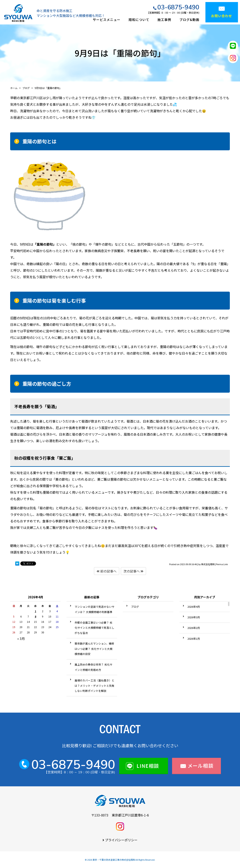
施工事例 (164, 20)
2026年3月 (194, 617)
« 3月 (21, 638)
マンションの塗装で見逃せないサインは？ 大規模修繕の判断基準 (94, 609)
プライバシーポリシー (121, 840)
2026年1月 (194, 639)
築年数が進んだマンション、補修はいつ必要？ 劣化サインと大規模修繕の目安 (94, 649)
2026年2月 (194, 628)
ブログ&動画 (189, 20)
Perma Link (222, 564)
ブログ (135, 607)
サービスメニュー (107, 20)
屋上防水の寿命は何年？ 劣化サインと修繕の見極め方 (93, 667)
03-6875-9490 (178, 7)
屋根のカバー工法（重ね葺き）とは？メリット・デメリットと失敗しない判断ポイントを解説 (94, 686)
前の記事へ (107, 571)
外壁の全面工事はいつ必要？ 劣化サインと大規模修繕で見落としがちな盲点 (94, 628)
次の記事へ (133, 571)
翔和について (139, 20)
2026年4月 (194, 607)
